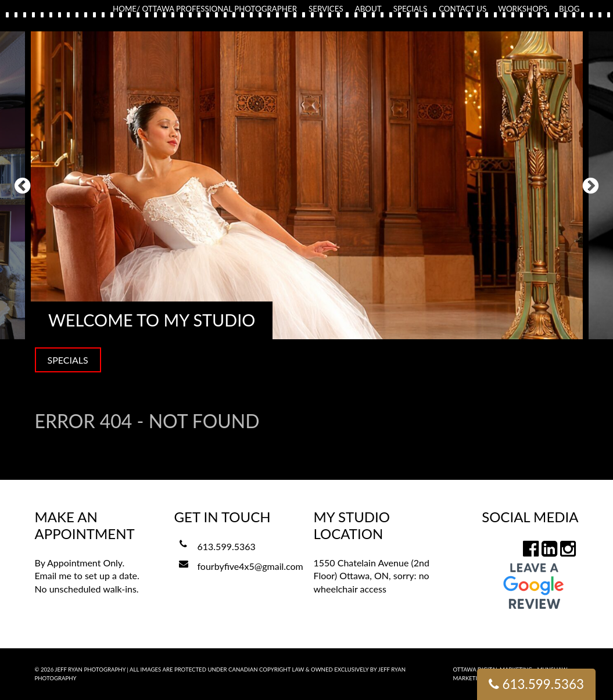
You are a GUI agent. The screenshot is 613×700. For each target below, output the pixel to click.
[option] (307, 185)
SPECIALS (68, 360)
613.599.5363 (227, 546)
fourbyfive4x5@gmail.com (250, 566)
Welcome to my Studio (152, 320)
